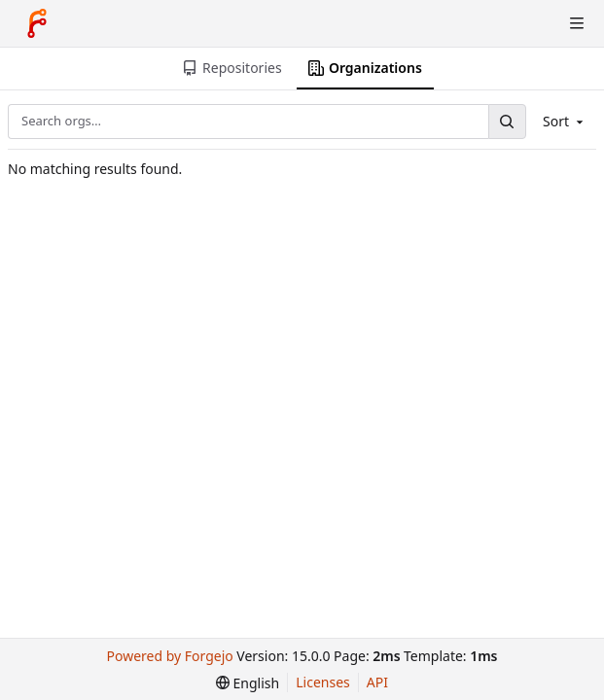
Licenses (323, 682)
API (377, 682)
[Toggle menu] (577, 23)
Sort (565, 121)
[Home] (37, 23)
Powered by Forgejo (170, 656)
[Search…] (507, 121)
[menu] (248, 683)
